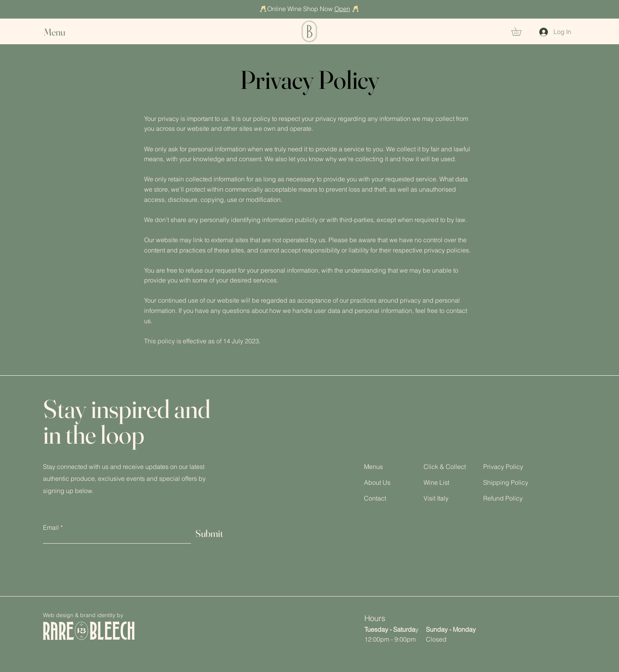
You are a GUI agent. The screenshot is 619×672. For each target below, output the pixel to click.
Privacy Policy (503, 467)
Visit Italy (436, 498)
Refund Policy (503, 498)
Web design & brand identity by (83, 615)
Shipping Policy (506, 482)
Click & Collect (445, 467)
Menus (373, 467)
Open (342, 9)
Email (51, 527)
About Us (377, 482)
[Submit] (209, 534)
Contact (375, 498)
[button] (62, 32)
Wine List (436, 482)
